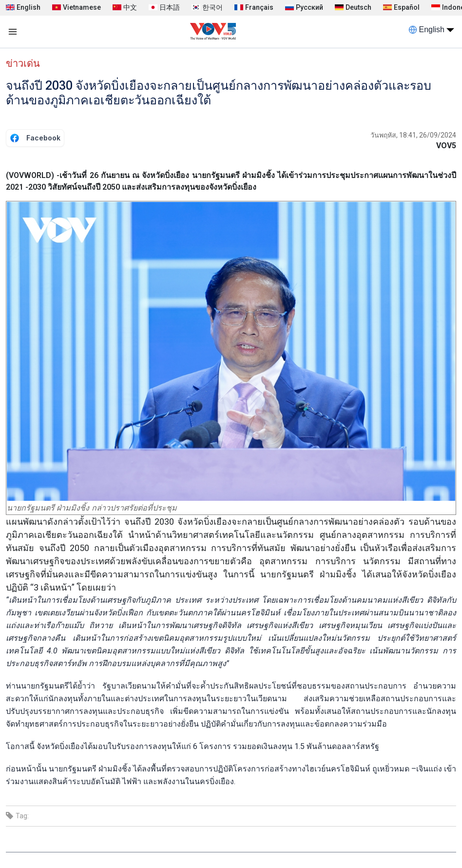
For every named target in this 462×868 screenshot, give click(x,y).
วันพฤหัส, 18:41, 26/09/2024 (413, 135)
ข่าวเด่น (23, 63)
